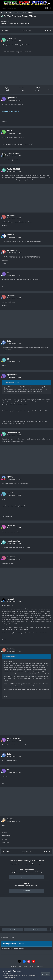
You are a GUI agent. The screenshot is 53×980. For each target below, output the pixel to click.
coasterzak (11, 557)
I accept (45, 974)
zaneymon (11, 819)
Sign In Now (26, 891)
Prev (7, 31)
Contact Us (32, 966)
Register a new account (26, 877)
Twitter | (14, 12)
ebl (8, 273)
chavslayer (11, 525)
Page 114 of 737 (26, 31)
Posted (14, 41)
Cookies (40, 966)
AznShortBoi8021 (13, 169)
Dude (9, 341)
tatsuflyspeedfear (13, 541)
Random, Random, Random (21, 24)
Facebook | (20, 12)
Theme (13, 966)
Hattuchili (10, 599)
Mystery (10, 477)
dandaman (11, 649)
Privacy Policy (22, 966)
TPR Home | (4, 12)
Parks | (10, 12)
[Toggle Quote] (5, 382)
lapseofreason (12, 98)
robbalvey (6, 22)
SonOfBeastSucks (14, 153)
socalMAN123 (12, 215)
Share (13, 929)
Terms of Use (7, 973)
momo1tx (10, 235)
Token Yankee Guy (14, 738)
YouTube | (26, 12)
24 (8, 359)
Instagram (31, 12)
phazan (10, 131)
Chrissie (10, 492)
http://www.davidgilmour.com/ (11, 111)
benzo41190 (12, 38)
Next (46, 31)
